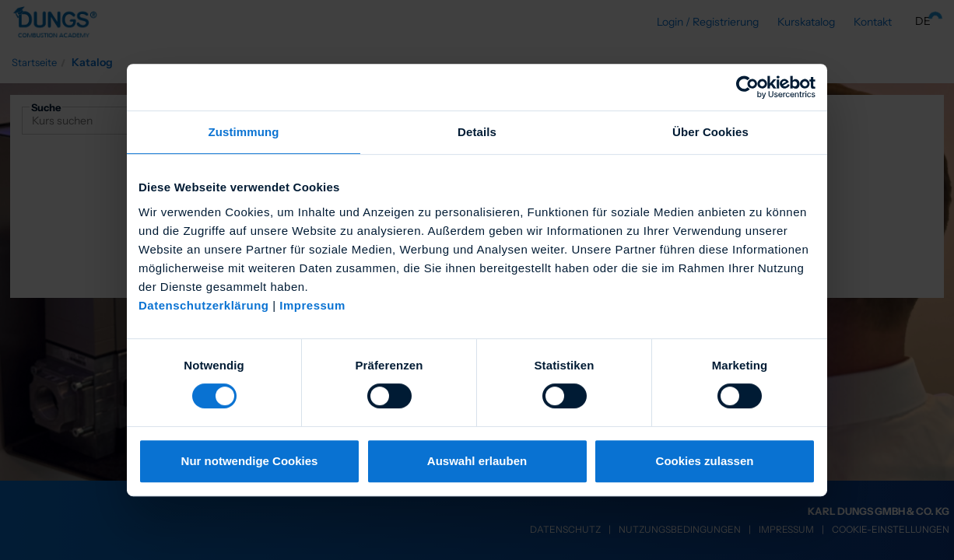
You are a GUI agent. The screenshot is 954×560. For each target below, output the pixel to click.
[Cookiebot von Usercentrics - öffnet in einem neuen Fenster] (747, 87)
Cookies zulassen (705, 461)
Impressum (312, 305)
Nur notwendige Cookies (250, 461)
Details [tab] (477, 132)
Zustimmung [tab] (244, 132)
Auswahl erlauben (477, 461)
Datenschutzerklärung (204, 305)
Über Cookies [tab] (710, 132)
